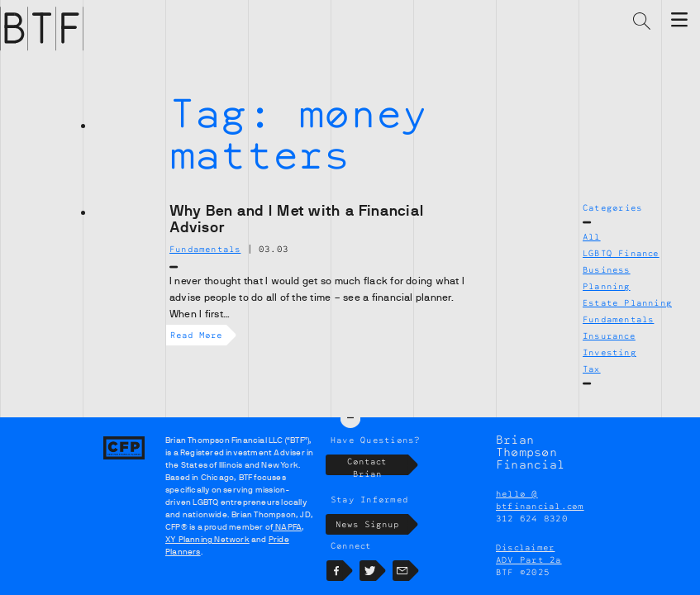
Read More (198, 335)
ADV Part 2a (529, 559)
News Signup (372, 524)
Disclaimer (525, 547)
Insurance (609, 336)
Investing (610, 352)
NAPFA (287, 527)
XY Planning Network (207, 539)
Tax (592, 369)
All (592, 236)
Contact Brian (378, 465)
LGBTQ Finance (621, 253)
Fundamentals (618, 319)
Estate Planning (627, 302)
